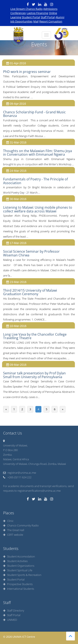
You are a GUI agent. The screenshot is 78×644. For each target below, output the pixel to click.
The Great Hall (14, 530)
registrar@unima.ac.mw (20, 473)
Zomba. (8, 455)
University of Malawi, (15, 445)
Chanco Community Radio (21, 525)
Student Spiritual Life (18, 570)
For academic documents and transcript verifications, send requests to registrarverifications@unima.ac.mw (38, 488)
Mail (36, 21)
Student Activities (15, 561)
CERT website (13, 535)
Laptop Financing (37, 13)
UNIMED (10, 620)
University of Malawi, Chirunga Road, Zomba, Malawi (35, 464)
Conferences (18, 13)
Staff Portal (48, 17)
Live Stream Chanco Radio (27, 9)
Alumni (60, 17)
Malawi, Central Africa (16, 459)
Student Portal (31, 17)
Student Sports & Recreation (22, 575)
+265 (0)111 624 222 (17, 477)
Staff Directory (14, 610)
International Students (19, 589)
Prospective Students (18, 584)
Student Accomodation (19, 556)
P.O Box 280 (10, 450)
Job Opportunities (21, 21)
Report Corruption (51, 21)
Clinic (8, 521)
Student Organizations (19, 566)
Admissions (50, 9)
